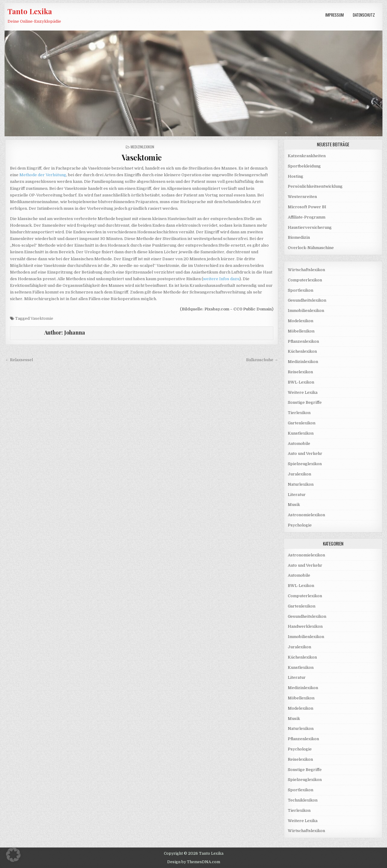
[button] (13, 855)
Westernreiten (302, 197)
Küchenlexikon (302, 351)
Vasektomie (142, 157)
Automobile (299, 444)
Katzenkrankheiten (307, 156)
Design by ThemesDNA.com (194, 862)
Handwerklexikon (305, 626)
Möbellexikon (301, 331)
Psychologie (300, 525)
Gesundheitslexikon (307, 300)
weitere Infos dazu (221, 279)
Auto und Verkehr (305, 453)
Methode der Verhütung (43, 175)
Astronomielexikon (306, 515)
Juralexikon (299, 474)
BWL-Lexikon (301, 382)
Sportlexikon (301, 290)
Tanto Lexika (30, 11)
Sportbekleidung (304, 166)
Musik (294, 505)
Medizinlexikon (142, 147)
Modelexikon (301, 321)
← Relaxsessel (19, 360)
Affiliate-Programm (307, 217)
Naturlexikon (301, 484)
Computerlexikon (305, 280)
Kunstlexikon (301, 433)
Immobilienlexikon (306, 311)
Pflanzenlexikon (303, 341)
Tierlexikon (299, 413)
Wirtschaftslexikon (306, 270)
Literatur (297, 495)
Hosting (296, 176)
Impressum (335, 15)
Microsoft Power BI (307, 207)
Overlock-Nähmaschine (311, 248)
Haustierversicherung (310, 227)
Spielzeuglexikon (305, 464)
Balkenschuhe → (262, 360)
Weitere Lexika (303, 392)
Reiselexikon (300, 372)
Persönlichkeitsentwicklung (315, 186)
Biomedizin (299, 237)
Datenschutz (364, 15)
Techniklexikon (303, 800)
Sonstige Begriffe (305, 402)
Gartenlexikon (302, 423)
